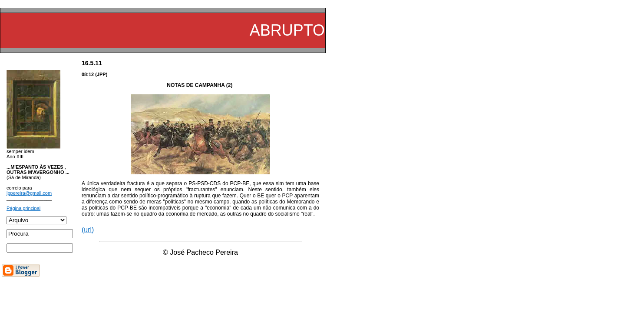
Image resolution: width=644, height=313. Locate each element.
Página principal (23, 208)
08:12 (88, 74)
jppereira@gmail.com (29, 193)
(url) (88, 230)
